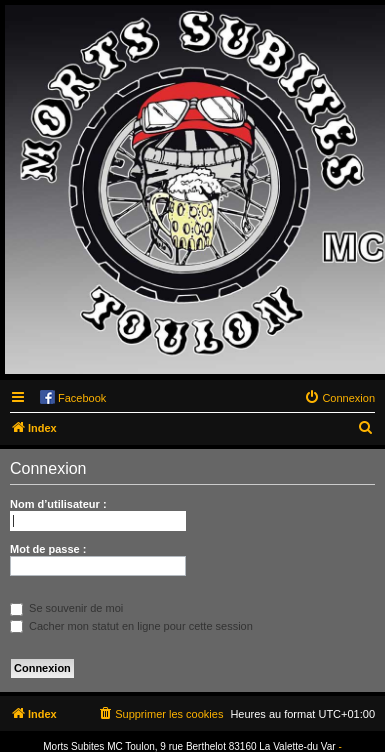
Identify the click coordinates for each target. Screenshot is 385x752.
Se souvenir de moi (66, 608)
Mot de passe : (48, 549)
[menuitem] (339, 398)
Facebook (82, 398)
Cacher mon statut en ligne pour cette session (131, 626)
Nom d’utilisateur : (58, 504)
